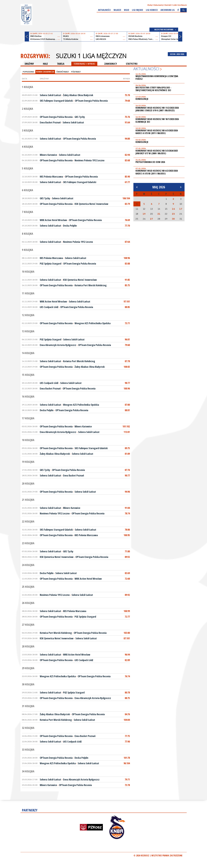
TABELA (61, 64)
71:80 (127, 551)
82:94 (127, 155)
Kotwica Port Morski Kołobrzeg (91, 285)
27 (151, 219)
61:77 (127, 182)
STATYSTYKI (132, 64)
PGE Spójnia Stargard (51, 264)
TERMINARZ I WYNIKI (84, 64)
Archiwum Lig (168, 10)
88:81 (127, 410)
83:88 (127, 264)
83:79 (127, 204)
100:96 (127, 388)
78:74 (127, 513)
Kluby (150, 5)
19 (144, 214)
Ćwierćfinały (63, 72)
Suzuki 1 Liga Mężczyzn (91, 56)
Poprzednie (28, 72)
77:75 (127, 736)
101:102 (126, 426)
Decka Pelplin (70, 226)
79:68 (127, 101)
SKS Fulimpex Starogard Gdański (56, 101)
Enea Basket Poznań (50, 122)
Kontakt (168, 5)
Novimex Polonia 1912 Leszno (90, 160)
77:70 (127, 226)
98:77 (127, 383)
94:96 (127, 492)
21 (159, 214)
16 (173, 209)
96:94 (127, 655)
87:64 (127, 242)
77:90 (127, 742)
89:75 (127, 448)
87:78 (127, 361)
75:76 (127, 117)
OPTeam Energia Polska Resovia (91, 101)
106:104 (126, 198)
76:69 (127, 220)
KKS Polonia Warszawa (51, 177)
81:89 (127, 454)
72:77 (127, 617)
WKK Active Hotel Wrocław (53, 220)
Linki (175, 5)
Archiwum (182, 5)
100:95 (127, 535)
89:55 (127, 557)
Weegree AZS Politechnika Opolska (93, 323)
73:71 (127, 323)
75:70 (127, 95)
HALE (45, 64)
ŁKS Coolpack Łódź (49, 307)
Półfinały (76, 72)
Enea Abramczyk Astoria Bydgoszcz (58, 345)
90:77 (127, 475)
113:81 (127, 432)
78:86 (127, 530)
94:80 (127, 139)
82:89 (127, 660)
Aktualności (104, 10)
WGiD (127, 10)
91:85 (127, 280)
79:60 (127, 345)
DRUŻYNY (29, 64)
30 (173, 219)
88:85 (127, 307)
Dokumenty (158, 5)
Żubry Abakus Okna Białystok (78, 95)
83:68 (127, 160)
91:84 (127, 508)
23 (173, 214)
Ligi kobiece (152, 10)
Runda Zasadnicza (45, 72)
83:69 (127, 573)
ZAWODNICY (111, 64)
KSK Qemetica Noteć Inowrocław (91, 204)
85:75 (127, 285)
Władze (117, 10)
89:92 (127, 595)
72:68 (127, 579)
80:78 (127, 692)
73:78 (127, 785)
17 (181, 209)
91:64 (127, 122)
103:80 (127, 633)
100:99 (127, 611)
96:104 (127, 763)
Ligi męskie (138, 10)
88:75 (127, 698)
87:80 (127, 405)
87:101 (127, 638)
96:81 (127, 339)
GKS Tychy (80, 117)
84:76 (127, 714)
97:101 (127, 301)
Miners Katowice (48, 155)
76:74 (127, 676)
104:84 (127, 720)
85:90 (127, 177)
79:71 (127, 779)
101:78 (127, 758)
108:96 (127, 258)
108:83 (127, 367)
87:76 (127, 470)
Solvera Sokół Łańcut (50, 95)
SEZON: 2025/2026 (177, 54)
